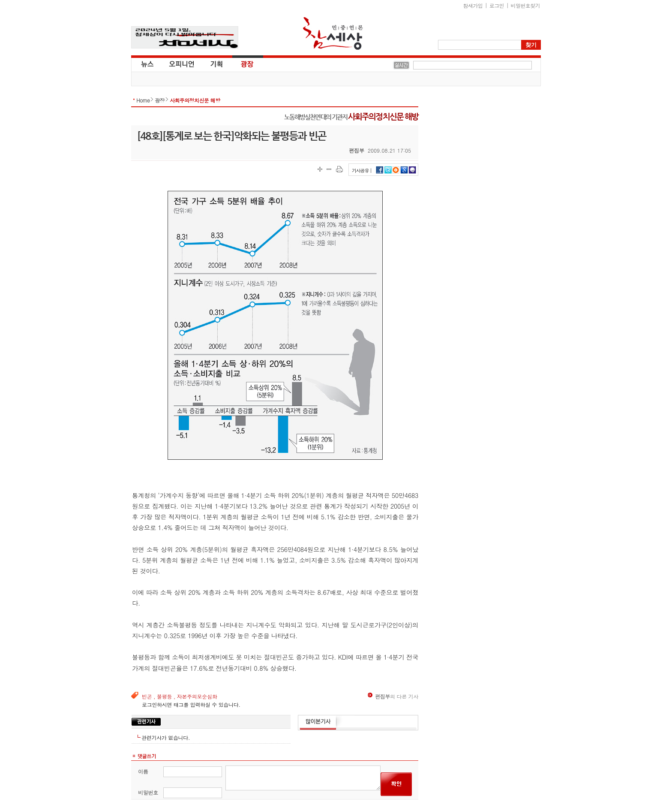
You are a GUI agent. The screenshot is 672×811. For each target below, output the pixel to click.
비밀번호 (148, 792)
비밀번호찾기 (525, 5)
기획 (217, 63)
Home (143, 100)
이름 (143, 771)
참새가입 (473, 5)
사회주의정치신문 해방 (195, 100)
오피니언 (182, 63)
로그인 (497, 5)
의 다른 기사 (393, 696)
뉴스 (147, 63)
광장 (241, 63)
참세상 (333, 33)
